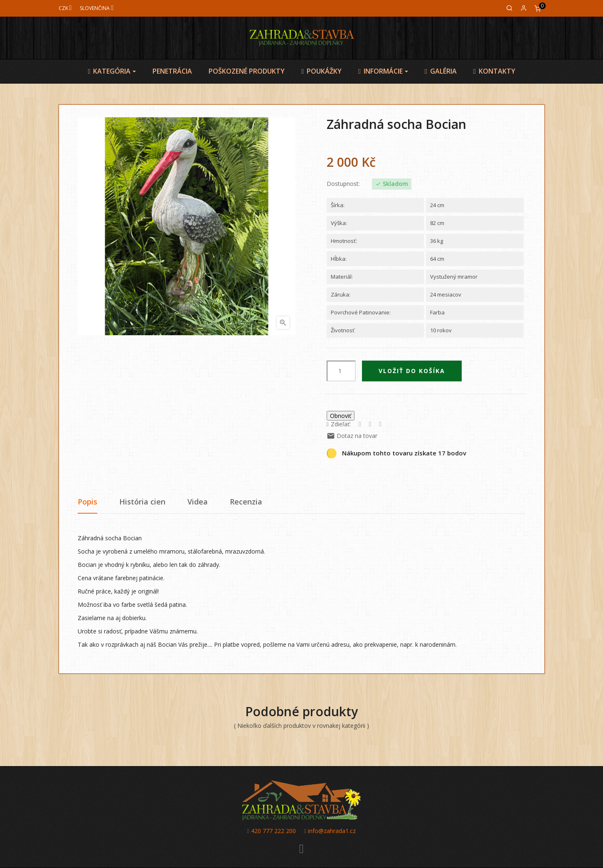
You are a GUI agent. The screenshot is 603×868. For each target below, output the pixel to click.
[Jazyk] (97, 8)
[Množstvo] (341, 371)
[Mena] (65, 8)
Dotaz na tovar (352, 436)
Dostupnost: (343, 184)
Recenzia (246, 502)
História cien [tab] (142, 502)
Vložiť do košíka (412, 371)
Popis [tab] (87, 502)
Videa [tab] (198, 502)
